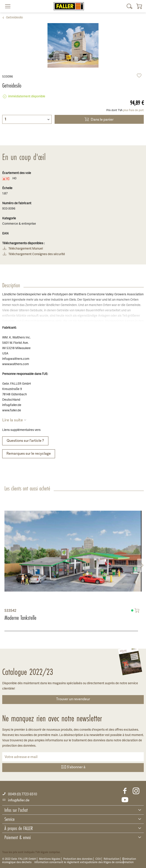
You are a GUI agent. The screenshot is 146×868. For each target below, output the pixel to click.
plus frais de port (133, 110)
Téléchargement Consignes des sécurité (34, 255)
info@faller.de (16, 800)
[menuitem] (6, 6)
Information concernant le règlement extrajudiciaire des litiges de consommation (84, 862)
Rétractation (111, 859)
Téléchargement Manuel (23, 249)
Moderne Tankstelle (20, 618)
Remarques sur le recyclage (29, 454)
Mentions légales (50, 859)
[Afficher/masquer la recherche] (130, 6)
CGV (98, 859)
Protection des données (78, 859)
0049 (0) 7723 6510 (20, 794)
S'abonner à (73, 767)
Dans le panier (99, 119)
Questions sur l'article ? (25, 441)
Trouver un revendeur (73, 699)
